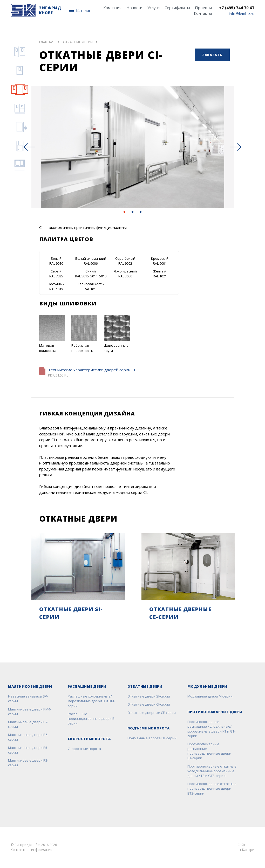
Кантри (248, 850)
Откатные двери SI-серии (149, 696)
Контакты (203, 13)
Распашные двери (87, 686)
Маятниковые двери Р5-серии (28, 750)
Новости (134, 8)
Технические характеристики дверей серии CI (92, 370)
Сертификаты (177, 8)
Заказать (212, 55)
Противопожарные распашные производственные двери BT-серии (209, 751)
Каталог (80, 11)
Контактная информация (31, 850)
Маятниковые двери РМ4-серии (30, 712)
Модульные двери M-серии (210, 696)
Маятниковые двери (30, 686)
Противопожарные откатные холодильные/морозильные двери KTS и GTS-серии (212, 771)
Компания (112, 8)
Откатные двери (78, 42)
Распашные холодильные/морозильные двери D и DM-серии (91, 701)
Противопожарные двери (215, 712)
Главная (47, 42)
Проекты (203, 8)
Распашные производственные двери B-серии (92, 719)
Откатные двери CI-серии (149, 704)
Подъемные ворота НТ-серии (152, 738)
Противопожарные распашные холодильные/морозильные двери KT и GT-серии (211, 729)
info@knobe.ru (242, 13)
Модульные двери (207, 686)
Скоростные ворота (89, 739)
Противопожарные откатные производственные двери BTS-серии (212, 788)
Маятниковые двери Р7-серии (28, 724)
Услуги (154, 8)
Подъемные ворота (149, 728)
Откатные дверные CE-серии (152, 713)
